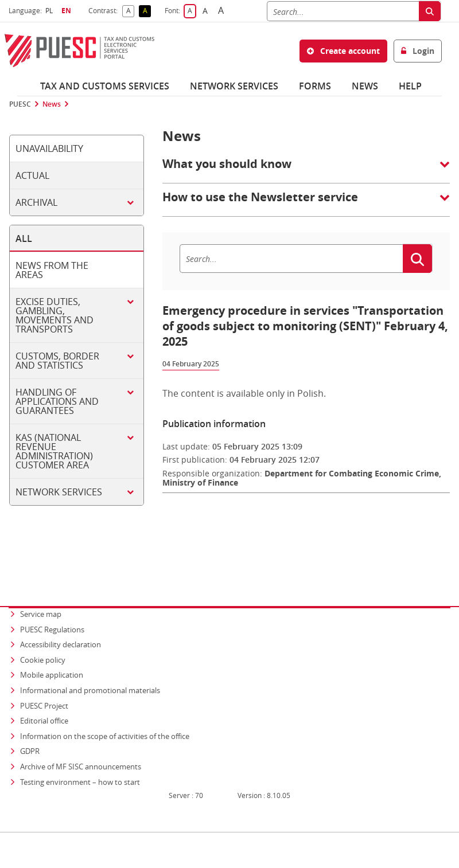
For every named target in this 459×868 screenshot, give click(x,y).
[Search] (343, 11)
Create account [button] (343, 51)
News (365, 86)
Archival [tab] (36, 202)
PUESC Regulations (52, 607)
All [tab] (24, 238)
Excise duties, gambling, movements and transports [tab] (55, 315)
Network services (234, 86)
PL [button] (50, 11)
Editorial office (44, 698)
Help (410, 86)
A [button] (131, 11)
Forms (315, 86)
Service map (41, 592)
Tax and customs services (105, 86)
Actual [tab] (32, 175)
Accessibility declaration (61, 622)
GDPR (30, 729)
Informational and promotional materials (90, 668)
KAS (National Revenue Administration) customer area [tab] (54, 451)
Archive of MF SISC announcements (81, 744)
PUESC (20, 104)
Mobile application (52, 653)
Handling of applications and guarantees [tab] (57, 401)
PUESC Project (44, 683)
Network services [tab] (59, 492)
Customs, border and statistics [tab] (57, 361)
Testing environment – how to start (80, 760)
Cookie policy (43, 638)
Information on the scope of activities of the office (106, 713)
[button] (306, 170)
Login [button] (418, 51)
